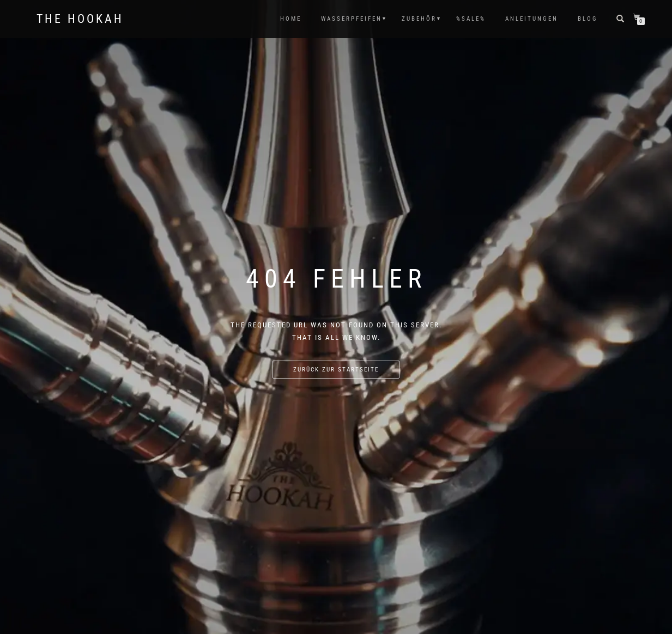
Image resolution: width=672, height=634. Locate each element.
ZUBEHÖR (419, 19)
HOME (291, 19)
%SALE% (471, 19)
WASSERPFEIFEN (352, 19)
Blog (588, 19)
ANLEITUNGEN (532, 19)
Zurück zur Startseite (336, 370)
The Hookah (80, 19)
